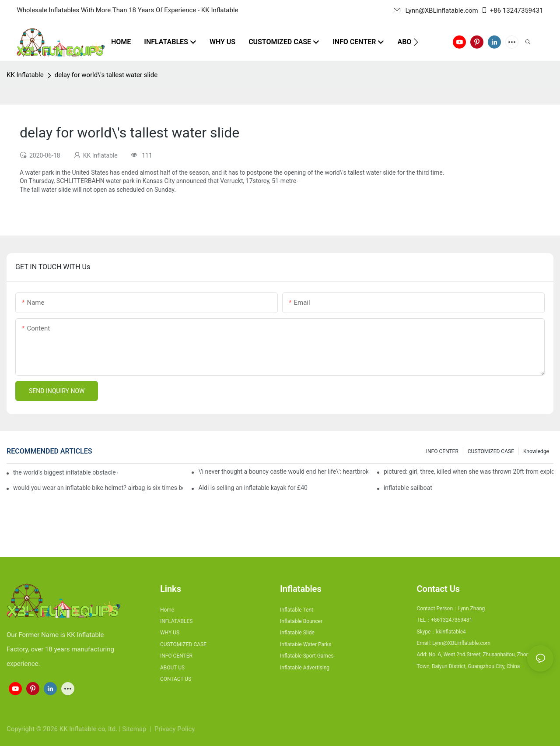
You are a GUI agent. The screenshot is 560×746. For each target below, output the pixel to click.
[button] (416, 42)
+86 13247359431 (512, 11)
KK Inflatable (25, 75)
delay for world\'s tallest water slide (106, 75)
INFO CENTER (442, 451)
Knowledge (536, 451)
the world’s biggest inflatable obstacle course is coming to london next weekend (66, 472)
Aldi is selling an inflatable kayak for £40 (253, 488)
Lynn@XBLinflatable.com (436, 11)
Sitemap (135, 729)
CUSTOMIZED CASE (491, 451)
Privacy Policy (175, 729)
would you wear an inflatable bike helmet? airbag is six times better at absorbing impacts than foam (98, 488)
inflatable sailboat (408, 488)
